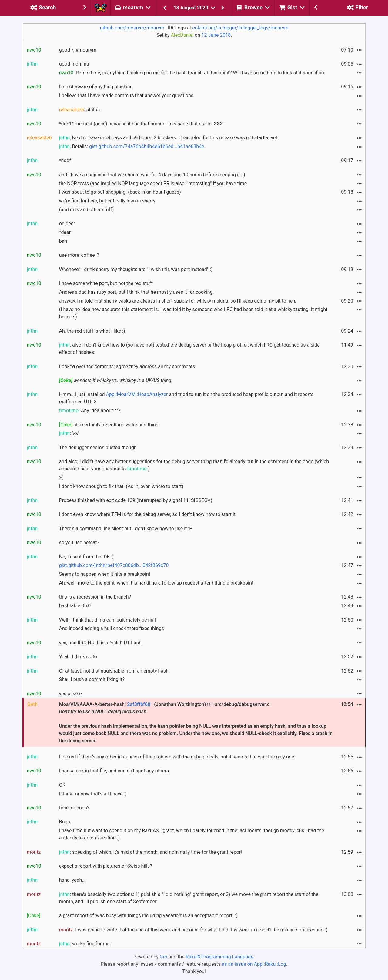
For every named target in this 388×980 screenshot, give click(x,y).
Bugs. (65, 822)
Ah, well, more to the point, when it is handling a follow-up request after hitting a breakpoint (156, 583)
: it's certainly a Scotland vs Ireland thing (109, 425)
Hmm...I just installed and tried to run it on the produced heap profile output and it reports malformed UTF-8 (186, 398)
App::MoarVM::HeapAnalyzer (137, 394)
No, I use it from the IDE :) (86, 557)
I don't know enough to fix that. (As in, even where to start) (121, 486)
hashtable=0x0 (75, 606)
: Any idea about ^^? (90, 410)
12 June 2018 (216, 35)
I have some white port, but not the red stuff (106, 283)
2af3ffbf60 (139, 704)
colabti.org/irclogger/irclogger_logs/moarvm (241, 28)
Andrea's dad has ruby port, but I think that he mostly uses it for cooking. (137, 292)
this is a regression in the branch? (95, 597)
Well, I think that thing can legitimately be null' (108, 620)
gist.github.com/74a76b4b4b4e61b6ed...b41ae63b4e (147, 146)
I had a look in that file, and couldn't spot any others (114, 771)
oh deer (67, 224)
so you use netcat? (79, 543)
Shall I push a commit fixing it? (92, 679)
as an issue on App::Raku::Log (254, 964)
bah (63, 241)
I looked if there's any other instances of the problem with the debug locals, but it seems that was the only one (177, 757)
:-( (61, 478)
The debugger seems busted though (98, 448)
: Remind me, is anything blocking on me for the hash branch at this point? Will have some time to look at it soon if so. (192, 73)
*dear (65, 232)
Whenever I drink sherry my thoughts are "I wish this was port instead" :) (136, 269)
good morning (74, 64)
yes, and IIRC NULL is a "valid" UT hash (100, 643)
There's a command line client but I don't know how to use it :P (126, 529)
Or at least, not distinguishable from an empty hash (114, 671)
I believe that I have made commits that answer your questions (126, 95)
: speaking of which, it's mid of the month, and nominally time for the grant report (151, 852)
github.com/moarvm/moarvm (132, 28)
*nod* (65, 160)
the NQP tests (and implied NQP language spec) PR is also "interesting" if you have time (153, 183)
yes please (70, 694)
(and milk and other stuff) (87, 210)
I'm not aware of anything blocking (96, 87)
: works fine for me (84, 944)
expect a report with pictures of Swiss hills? (106, 866)
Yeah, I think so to (78, 657)
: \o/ (69, 433)
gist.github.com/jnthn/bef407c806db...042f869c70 (114, 565)
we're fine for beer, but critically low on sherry (107, 201)
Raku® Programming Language (220, 957)
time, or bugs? (74, 808)
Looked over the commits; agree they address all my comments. (128, 366)
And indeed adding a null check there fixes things (112, 628)
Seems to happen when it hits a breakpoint (105, 574)
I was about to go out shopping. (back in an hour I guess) (120, 192)
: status (80, 110)
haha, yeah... (72, 880)
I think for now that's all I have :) (93, 794)
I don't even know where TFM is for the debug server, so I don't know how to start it (147, 514)
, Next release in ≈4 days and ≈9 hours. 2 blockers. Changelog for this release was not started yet (168, 138)
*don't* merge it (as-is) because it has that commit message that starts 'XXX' (141, 124)
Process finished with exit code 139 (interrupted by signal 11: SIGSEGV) (136, 500)
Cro (164, 957)
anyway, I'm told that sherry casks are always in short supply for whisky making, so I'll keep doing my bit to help (178, 301)
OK (62, 785)
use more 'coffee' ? (79, 255)
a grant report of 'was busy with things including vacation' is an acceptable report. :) (149, 916)
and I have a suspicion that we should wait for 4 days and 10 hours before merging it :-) (152, 175)
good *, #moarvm (78, 50)
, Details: (132, 146)
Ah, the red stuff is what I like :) (92, 331)
